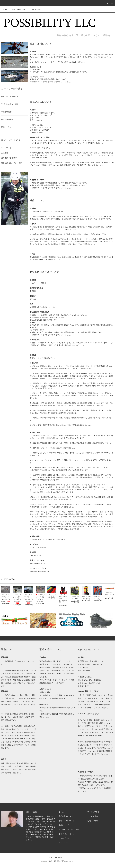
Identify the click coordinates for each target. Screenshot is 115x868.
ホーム (5, 10)
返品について (64, 825)
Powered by (57, 861)
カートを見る (93, 816)
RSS (60, 843)
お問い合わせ (93, 821)
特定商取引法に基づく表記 (69, 830)
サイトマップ (6, 148)
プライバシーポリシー (67, 834)
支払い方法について (66, 816)
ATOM (66, 843)
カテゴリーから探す (17, 10)
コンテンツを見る (34, 10)
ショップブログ (65, 838)
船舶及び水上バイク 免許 (11, 163)
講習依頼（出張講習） (10, 158)
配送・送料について (66, 821)
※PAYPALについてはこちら (40, 148)
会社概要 (5, 153)
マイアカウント (93, 812)
